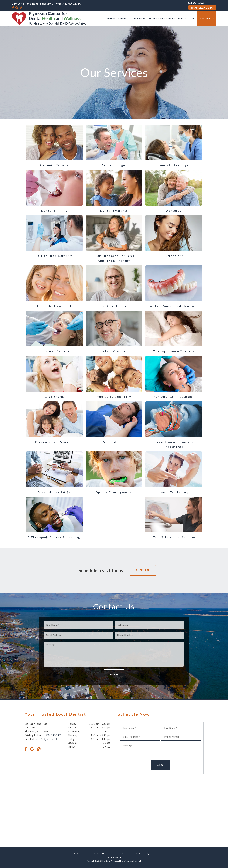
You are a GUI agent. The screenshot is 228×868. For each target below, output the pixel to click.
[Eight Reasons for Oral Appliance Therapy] (114, 239)
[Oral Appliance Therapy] (174, 332)
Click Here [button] (143, 570)
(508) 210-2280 (202, 7)
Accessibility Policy (147, 854)
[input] (79, 625)
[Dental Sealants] (114, 191)
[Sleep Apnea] (114, 423)
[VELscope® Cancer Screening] (54, 518)
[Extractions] (174, 237)
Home (111, 19)
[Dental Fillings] (54, 191)
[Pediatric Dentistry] (114, 377)
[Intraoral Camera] (54, 332)
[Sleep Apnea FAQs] (54, 473)
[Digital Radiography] (54, 237)
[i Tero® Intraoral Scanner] (174, 518)
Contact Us (207, 19)
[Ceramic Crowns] (54, 146)
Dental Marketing (114, 857)
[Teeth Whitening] (174, 473)
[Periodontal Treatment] (174, 377)
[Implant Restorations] (114, 287)
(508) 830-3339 (53, 735)
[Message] (114, 654)
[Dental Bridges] (114, 146)
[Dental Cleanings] (174, 146)
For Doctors (187, 19)
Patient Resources (162, 19)
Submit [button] (114, 675)
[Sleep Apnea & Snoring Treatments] (174, 425)
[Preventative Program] (54, 423)
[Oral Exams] (54, 377)
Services (140, 19)
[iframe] (114, 810)
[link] (13, 8)
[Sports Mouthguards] (114, 473)
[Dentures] (174, 191)
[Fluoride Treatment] (54, 287)
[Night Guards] (114, 332)
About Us (124, 19)
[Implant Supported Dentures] (174, 287)
